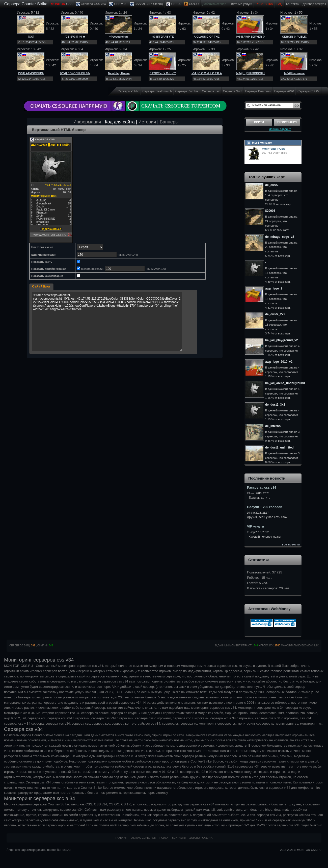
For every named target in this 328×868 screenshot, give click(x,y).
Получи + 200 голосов (265, 507)
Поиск (164, 838)
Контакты (293, 4)
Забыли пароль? (280, 129)
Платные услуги (241, 4)
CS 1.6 (173, 4)
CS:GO (191, 4)
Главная (121, 838)
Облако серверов (143, 838)
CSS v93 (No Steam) (146, 4)
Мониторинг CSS (274, 149)
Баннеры (169, 122)
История (147, 122)
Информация (87, 122)
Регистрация (287, 122)
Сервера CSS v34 (91, 4)
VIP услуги (255, 526)
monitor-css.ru (61, 850)
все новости (291, 544)
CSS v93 (118, 4)
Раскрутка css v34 (262, 488)
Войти (259, 122)
